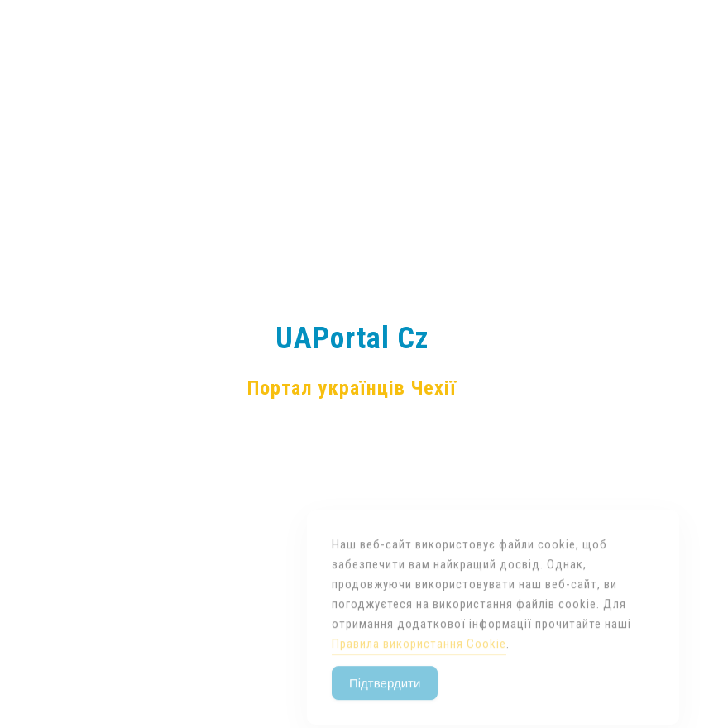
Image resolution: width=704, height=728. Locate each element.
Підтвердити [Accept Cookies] (385, 697)
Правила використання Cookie (419, 658)
